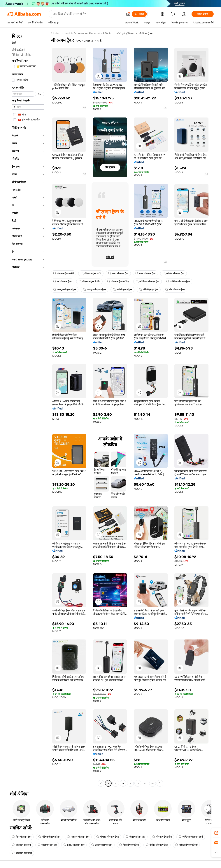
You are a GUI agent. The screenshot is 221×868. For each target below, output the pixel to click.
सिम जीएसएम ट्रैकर (22, 837)
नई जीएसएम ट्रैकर (62, 281)
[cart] (174, 15)
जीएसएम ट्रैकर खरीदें (63, 273)
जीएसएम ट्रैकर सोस (135, 837)
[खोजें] (139, 14)
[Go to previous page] (101, 783)
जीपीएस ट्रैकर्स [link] (146, 33)
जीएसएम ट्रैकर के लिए (89, 281)
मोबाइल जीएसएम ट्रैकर (78, 837)
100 (153, 783)
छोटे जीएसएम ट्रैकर (122, 290)
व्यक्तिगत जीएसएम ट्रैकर (148, 281)
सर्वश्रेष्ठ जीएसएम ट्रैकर (173, 273)
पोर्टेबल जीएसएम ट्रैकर (49, 837)
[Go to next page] (160, 783)
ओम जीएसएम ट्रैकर (175, 290)
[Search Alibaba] (88, 14)
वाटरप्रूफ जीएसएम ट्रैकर (65, 290)
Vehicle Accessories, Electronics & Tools (88, 33)
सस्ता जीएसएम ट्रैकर (118, 273)
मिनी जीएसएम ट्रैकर (129, 845)
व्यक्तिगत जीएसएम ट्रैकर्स (191, 837)
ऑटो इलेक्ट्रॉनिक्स (125, 33)
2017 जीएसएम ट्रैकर (74, 845)
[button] (128, 14)
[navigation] (28, 409)
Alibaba (55, 33)
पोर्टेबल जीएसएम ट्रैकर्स (157, 845)
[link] (216, 833)
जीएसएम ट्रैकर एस (21, 845)
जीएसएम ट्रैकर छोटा (22, 853)
